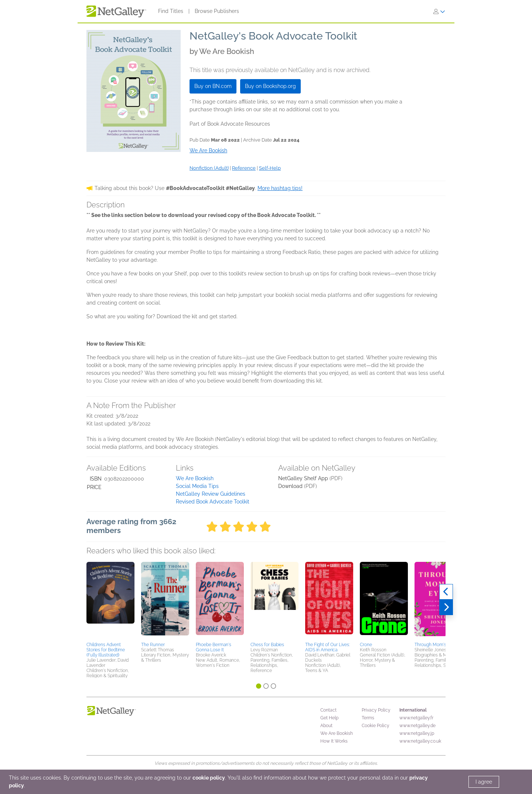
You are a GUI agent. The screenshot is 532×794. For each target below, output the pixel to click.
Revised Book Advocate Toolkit (213, 502)
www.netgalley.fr (416, 718)
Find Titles (171, 11)
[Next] (446, 607)
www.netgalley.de (417, 726)
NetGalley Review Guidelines (211, 494)
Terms (368, 718)
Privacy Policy (376, 710)
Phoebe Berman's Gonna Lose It (214, 647)
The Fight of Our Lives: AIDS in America (328, 647)
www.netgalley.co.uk (420, 741)
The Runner (153, 645)
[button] (110, 601)
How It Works (334, 741)
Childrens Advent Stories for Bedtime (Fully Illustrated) (106, 650)
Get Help (329, 718)
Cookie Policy (376, 726)
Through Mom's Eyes (436, 645)
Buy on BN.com (213, 86)
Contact (328, 710)
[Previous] (446, 592)
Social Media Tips (197, 486)
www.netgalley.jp (417, 733)
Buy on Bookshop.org (270, 86)
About (326, 726)
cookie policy (209, 778)
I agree (484, 782)
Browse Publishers (217, 11)
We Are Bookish (195, 478)
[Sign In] (439, 11)
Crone (366, 645)
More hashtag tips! (280, 188)
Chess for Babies (267, 645)
